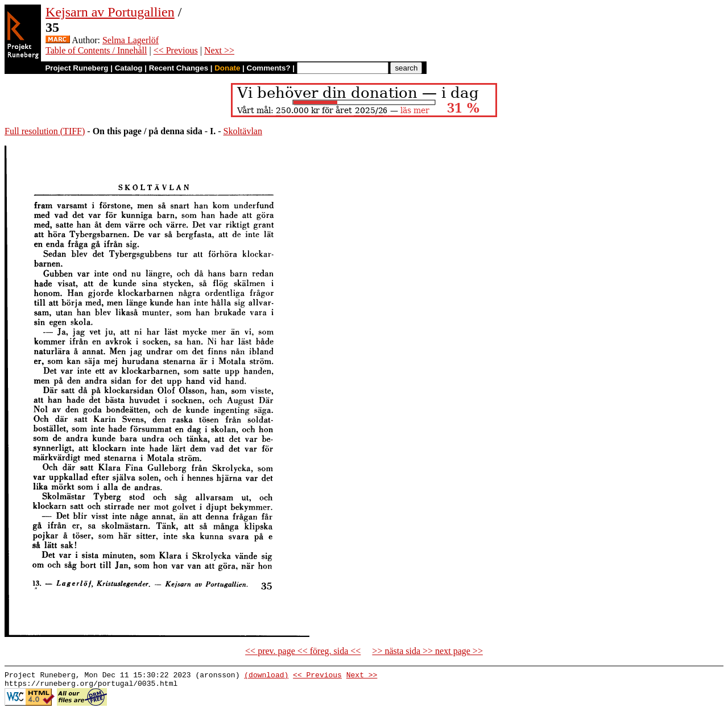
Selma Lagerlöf (131, 40)
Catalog (129, 68)
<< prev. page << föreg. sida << (303, 651)
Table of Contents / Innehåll (96, 50)
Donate (227, 68)
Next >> (219, 50)
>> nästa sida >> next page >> (427, 651)
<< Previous (176, 50)
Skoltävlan (243, 131)
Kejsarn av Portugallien (110, 12)
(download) (266, 676)
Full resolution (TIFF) (45, 131)
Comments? (269, 68)
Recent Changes (179, 68)
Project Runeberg (76, 68)
